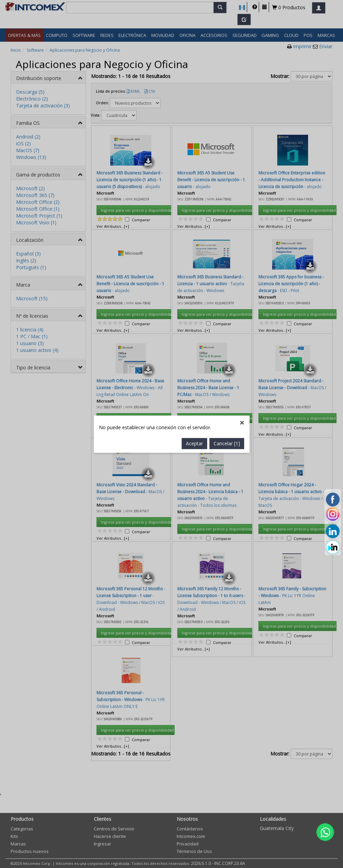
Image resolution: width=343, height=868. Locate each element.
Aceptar (194, 293)
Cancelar (227, 293)
